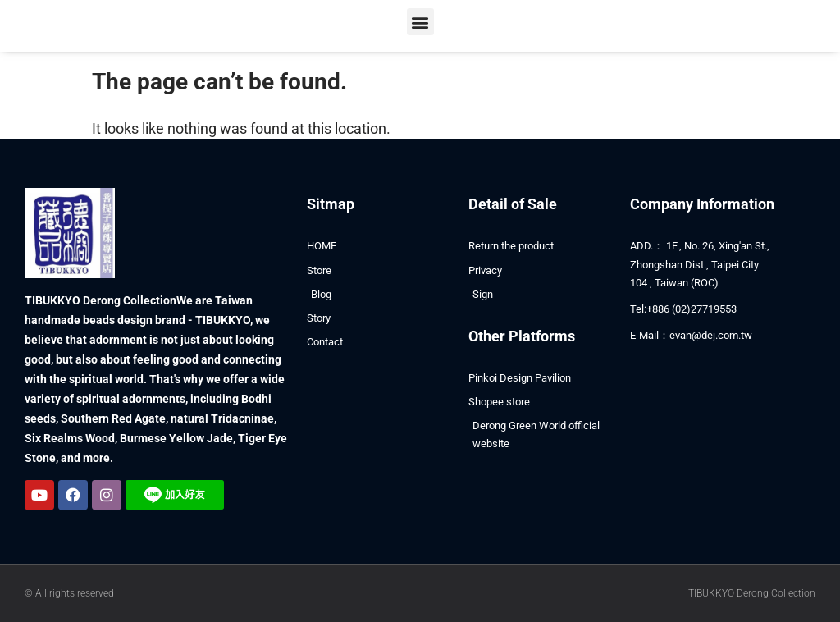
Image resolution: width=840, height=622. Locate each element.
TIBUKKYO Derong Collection (752, 593)
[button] (420, 22)
